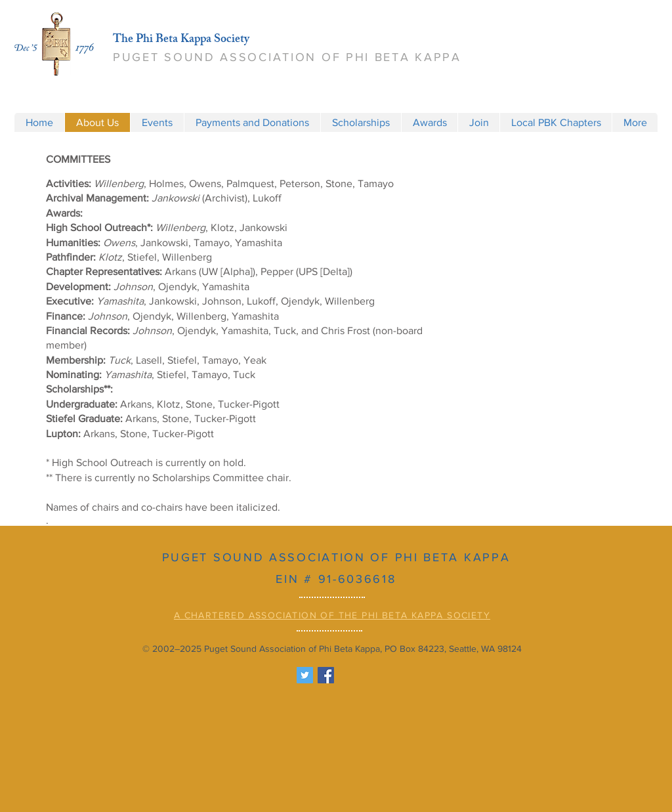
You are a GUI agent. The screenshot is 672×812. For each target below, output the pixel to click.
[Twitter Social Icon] (305, 675)
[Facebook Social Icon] (326, 675)
